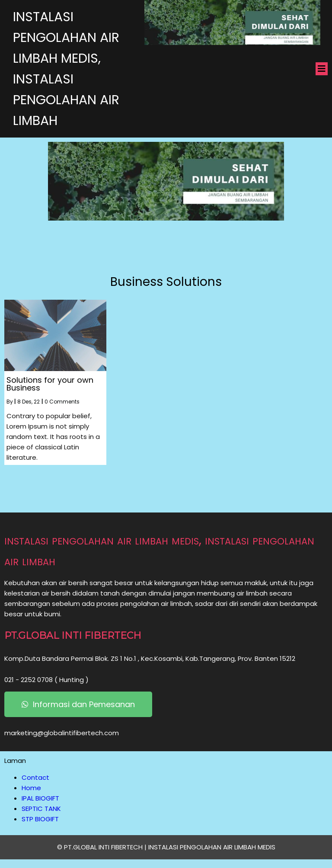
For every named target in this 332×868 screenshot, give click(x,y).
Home (31, 788)
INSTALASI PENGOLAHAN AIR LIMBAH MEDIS (212, 847)
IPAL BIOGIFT (40, 798)
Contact (35, 777)
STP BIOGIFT (40, 819)
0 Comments (62, 402)
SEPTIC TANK (41, 809)
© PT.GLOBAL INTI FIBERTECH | (103, 847)
